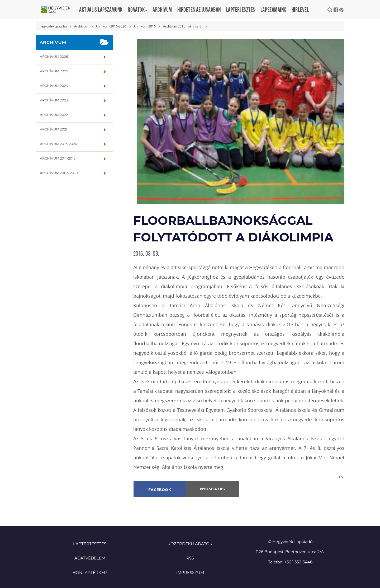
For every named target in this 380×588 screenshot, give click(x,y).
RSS (190, 558)
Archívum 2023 (54, 101)
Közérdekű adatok (190, 544)
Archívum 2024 (54, 86)
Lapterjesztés (241, 10)
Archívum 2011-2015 (58, 159)
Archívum (162, 10)
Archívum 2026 (54, 57)
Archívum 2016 (145, 26)
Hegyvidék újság (58, 10)
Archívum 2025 (54, 71)
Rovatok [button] (137, 10)
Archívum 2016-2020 (111, 26)
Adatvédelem (90, 558)
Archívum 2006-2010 (59, 173)
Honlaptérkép (90, 573)
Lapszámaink (273, 10)
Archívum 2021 (54, 130)
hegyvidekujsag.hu (53, 26)
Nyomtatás (212, 489)
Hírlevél (300, 10)
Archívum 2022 (54, 115)
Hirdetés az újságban (199, 10)
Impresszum (190, 573)
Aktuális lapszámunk (101, 10)
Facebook (160, 490)
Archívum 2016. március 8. (183, 26)
